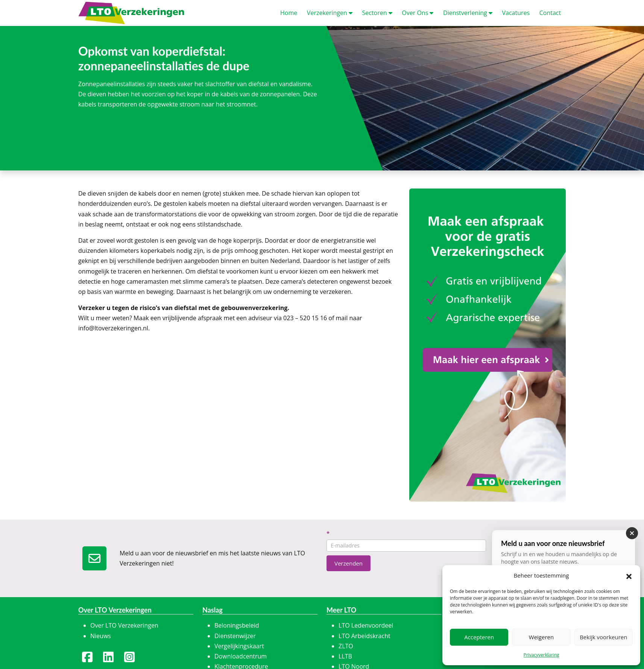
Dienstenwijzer (235, 636)
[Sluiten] (632, 533)
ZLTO (346, 646)
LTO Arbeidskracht (365, 636)
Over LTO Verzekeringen (124, 625)
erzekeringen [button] (330, 13)
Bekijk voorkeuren (603, 637)
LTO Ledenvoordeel (366, 625)
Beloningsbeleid (237, 625)
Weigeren (541, 637)
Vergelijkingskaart (239, 646)
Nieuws (101, 636)
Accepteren (479, 637)
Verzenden (349, 563)
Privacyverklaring (541, 655)
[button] (629, 576)
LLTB (345, 656)
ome (289, 13)
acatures (516, 13)
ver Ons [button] (418, 13)
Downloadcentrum (241, 656)
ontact (550, 13)
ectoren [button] (377, 13)
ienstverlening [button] (468, 13)
